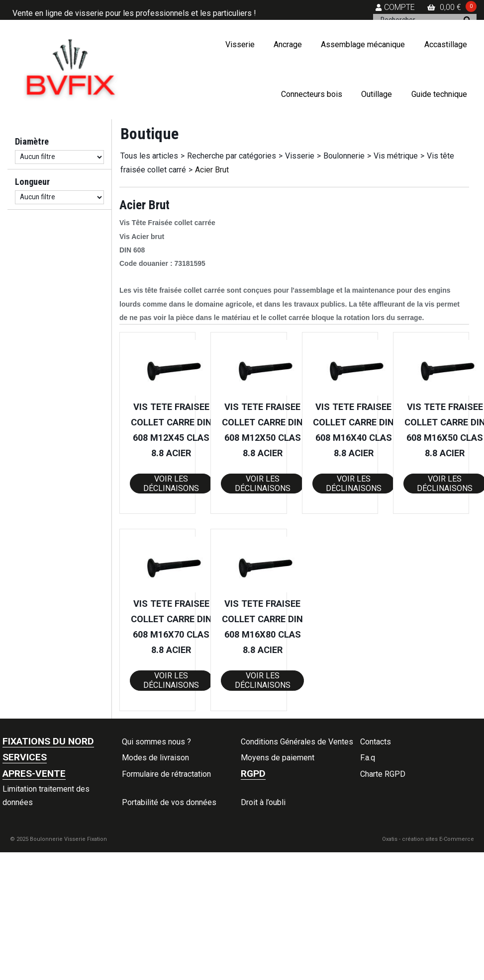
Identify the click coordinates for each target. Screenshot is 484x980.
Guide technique (439, 94)
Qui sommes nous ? (156, 742)
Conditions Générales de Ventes (297, 742)
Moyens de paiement (278, 758)
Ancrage (288, 44)
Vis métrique (396, 156)
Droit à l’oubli (263, 802)
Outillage (377, 94)
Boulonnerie (344, 156)
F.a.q (368, 758)
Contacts (376, 742)
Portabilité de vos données (169, 802)
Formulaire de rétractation (166, 774)
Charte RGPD (383, 774)
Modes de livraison (155, 758)
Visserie (240, 44)
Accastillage (446, 44)
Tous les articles (149, 156)
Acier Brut (212, 170)
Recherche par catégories (232, 156)
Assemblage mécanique (363, 44)
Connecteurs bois (312, 94)
